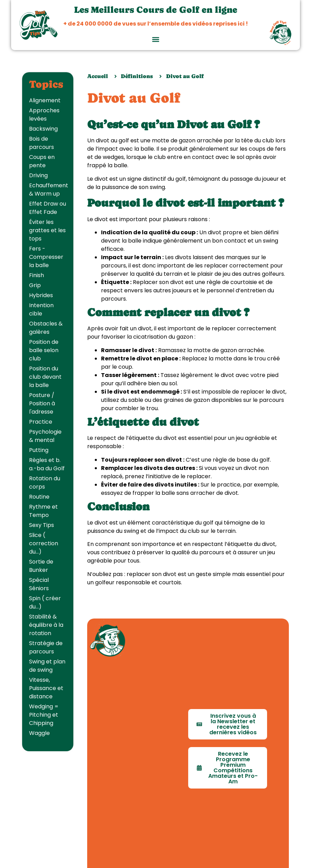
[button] (155, 39)
